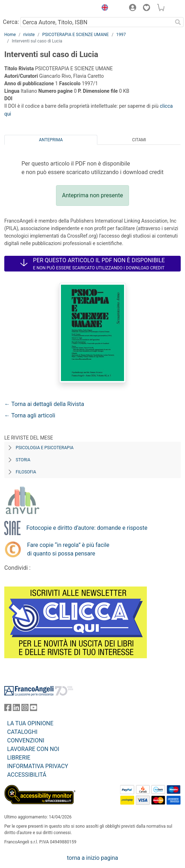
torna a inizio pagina (92, 858)
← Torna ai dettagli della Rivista (44, 404)
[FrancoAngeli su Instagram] (25, 709)
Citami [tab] (139, 140)
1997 (121, 35)
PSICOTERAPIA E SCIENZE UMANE (75, 35)
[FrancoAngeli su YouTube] (34, 709)
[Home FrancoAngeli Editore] (29, 9)
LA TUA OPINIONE (30, 723)
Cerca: (11, 22)
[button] (103, 9)
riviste (29, 35)
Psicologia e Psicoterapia (45, 448)
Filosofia (26, 472)
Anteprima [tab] (51, 140)
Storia (23, 460)
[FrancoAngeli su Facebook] (8, 709)
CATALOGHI (22, 732)
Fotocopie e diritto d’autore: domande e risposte (87, 528)
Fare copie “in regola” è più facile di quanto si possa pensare (68, 549)
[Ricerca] (178, 22)
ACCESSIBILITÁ (27, 775)
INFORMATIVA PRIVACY (38, 766)
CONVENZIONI (26, 740)
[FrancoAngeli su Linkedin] (16, 709)
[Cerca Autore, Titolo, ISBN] (96, 22)
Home (10, 35)
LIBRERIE (19, 758)
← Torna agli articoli (30, 415)
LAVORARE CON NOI (33, 749)
